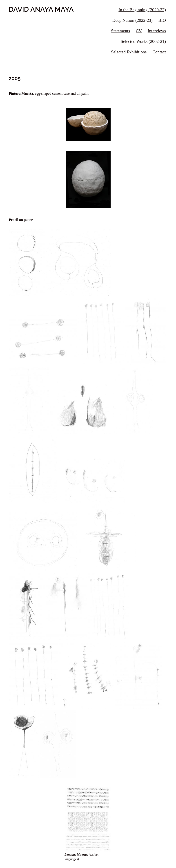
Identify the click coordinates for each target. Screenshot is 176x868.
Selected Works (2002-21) (143, 41)
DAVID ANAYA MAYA (41, 9)
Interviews (157, 31)
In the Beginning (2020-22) (142, 10)
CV (139, 31)
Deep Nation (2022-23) (133, 20)
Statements (120, 31)
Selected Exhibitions (129, 52)
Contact (159, 52)
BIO (162, 20)
